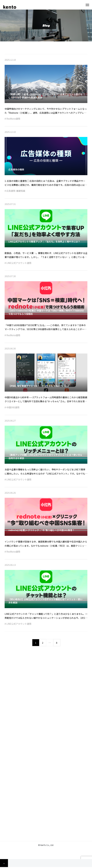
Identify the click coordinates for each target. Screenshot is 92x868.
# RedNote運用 (12, 120)
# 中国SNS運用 (12, 408)
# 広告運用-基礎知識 (15, 192)
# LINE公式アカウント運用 (18, 264)
